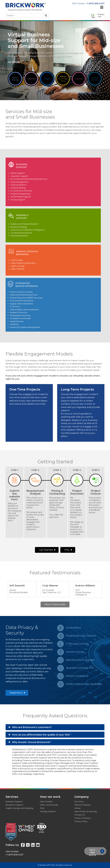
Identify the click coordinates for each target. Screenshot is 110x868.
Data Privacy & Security (86, 811)
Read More (17, 693)
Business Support (14, 801)
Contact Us (80, 815)
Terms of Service (83, 818)
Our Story (79, 801)
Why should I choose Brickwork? (30, 742)
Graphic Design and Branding (19, 808)
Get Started (15, 62)
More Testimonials (55, 604)
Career (78, 808)
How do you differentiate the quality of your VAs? (39, 735)
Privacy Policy (81, 821)
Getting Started (48, 811)
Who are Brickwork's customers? (30, 727)
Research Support (14, 805)
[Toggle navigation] (102, 7)
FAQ (68, 550)
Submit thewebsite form (15, 495)
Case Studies (46, 801)
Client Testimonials (49, 805)
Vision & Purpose (82, 805)
